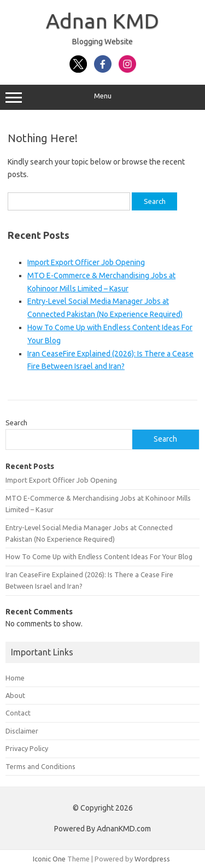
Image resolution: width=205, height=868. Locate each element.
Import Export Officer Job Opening (86, 262)
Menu (102, 97)
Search (16, 423)
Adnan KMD (102, 21)
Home (15, 678)
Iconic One (49, 859)
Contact (18, 713)
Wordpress (152, 859)
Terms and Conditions (40, 766)
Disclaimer (22, 731)
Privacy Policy (27, 748)
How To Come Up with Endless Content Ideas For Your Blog (99, 556)
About (15, 695)
